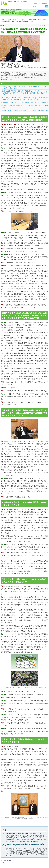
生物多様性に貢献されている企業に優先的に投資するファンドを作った (25, 103)
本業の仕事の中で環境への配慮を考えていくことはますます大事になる (25, 110)
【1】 (8, 198)
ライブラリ (7, 19)
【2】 (18, 612)
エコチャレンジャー (17, 19)
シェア (5, 863)
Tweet (1, 863)
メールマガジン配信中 (42, 3)
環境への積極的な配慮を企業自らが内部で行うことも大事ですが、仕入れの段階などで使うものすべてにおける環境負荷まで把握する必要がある (25, 93)
